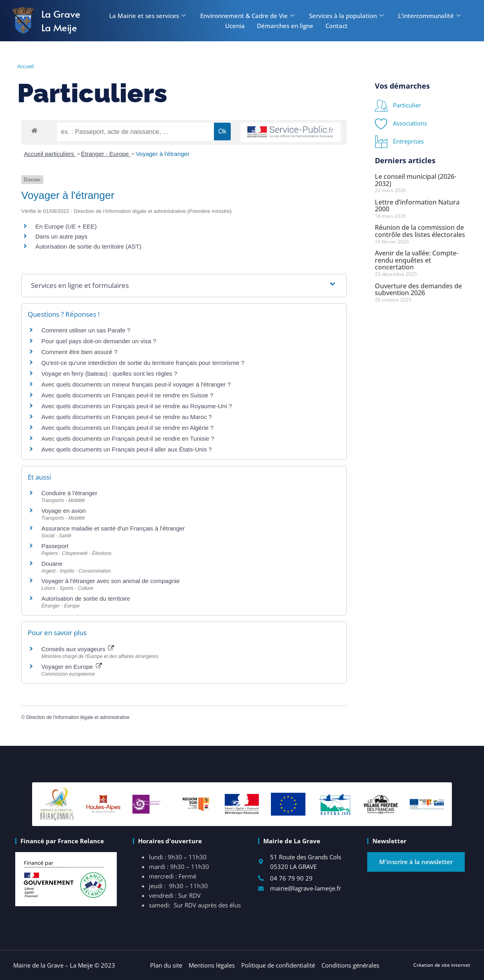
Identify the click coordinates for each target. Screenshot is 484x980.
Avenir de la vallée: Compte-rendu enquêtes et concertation (417, 260)
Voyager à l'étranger (163, 154)
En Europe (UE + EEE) (66, 226)
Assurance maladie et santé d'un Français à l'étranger (113, 528)
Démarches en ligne (285, 26)
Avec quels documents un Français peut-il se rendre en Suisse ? (127, 395)
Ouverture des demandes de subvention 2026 (418, 290)
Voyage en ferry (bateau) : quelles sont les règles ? (109, 374)
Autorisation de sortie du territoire (86, 598)
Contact (337, 26)
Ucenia (235, 26)
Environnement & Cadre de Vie (247, 16)
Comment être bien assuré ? (79, 352)
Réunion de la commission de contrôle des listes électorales (420, 231)
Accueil (25, 66)
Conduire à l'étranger (69, 493)
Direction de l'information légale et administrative (78, 717)
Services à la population (346, 16)
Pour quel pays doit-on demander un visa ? (99, 341)
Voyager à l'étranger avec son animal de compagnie (111, 581)
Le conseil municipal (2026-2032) (416, 180)
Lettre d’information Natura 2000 (417, 206)
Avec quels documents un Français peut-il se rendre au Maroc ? (127, 417)
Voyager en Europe (72, 667)
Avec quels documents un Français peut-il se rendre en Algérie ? (127, 428)
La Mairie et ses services (147, 16)
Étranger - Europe (106, 154)
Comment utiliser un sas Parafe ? (86, 330)
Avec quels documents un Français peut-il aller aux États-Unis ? (127, 449)
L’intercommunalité (429, 16)
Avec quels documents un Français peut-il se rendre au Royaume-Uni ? (137, 406)
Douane (52, 564)
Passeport (55, 546)
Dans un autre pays (61, 236)
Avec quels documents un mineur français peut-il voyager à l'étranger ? (136, 384)
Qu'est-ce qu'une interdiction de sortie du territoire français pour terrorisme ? (143, 363)
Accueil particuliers (50, 154)
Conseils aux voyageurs (78, 649)
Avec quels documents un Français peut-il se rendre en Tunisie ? (128, 438)
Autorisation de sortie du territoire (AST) (88, 246)
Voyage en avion (64, 511)
